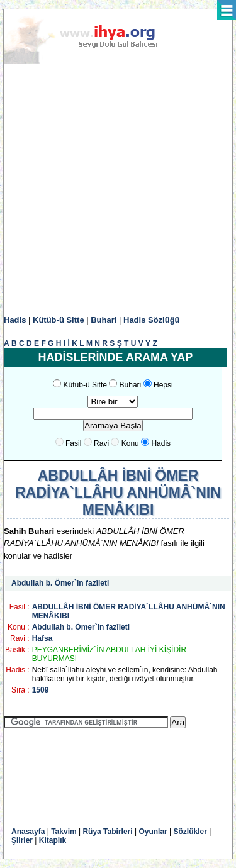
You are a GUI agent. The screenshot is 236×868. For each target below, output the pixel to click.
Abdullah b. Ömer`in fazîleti (60, 583)
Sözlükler (190, 832)
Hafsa (42, 638)
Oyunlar (153, 832)
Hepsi (163, 385)
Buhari (104, 320)
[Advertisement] (118, 190)
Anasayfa (28, 832)
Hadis (15, 320)
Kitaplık (53, 840)
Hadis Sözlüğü (152, 320)
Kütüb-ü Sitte (59, 320)
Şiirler (22, 840)
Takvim (64, 832)
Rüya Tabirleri (107, 832)
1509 (41, 690)
